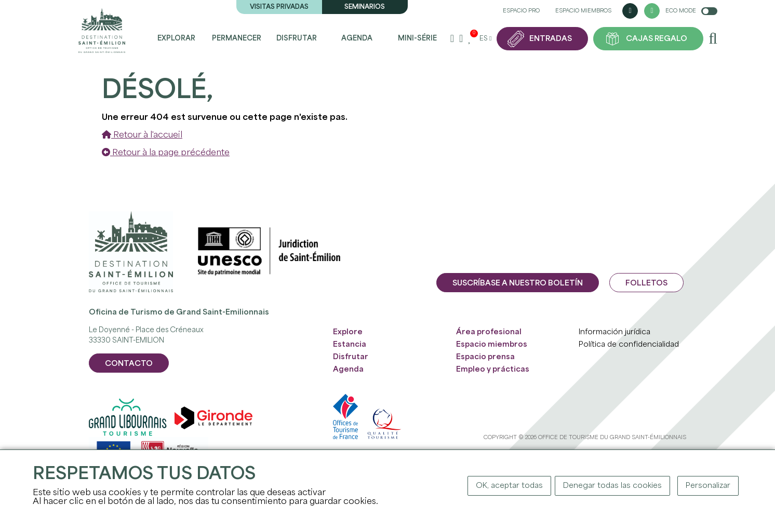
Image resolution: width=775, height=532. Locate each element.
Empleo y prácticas (493, 370)
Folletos (646, 283)
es (485, 39)
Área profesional (489, 332)
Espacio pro (521, 11)
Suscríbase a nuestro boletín (518, 283)
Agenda (357, 39)
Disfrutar (297, 39)
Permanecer (237, 39)
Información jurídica (614, 332)
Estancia (350, 345)
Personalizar (708, 486)
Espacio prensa (485, 357)
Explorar (176, 39)
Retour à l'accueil (142, 135)
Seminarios (365, 7)
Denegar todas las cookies (612, 486)
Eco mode (691, 11)
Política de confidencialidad (629, 345)
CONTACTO (129, 364)
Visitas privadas (279, 7)
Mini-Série (417, 39)
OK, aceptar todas (509, 486)
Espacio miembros (583, 11)
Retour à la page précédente (166, 153)
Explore (348, 332)
